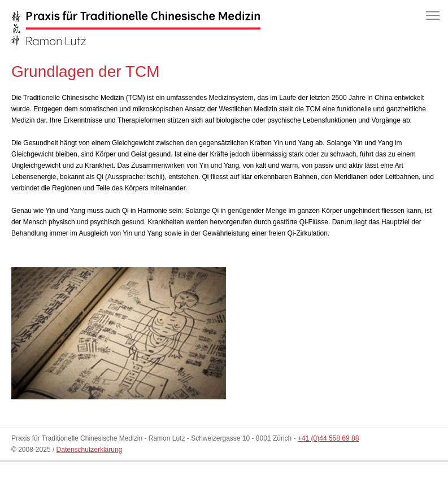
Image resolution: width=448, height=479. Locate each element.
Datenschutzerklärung (90, 450)
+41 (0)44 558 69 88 (328, 438)
